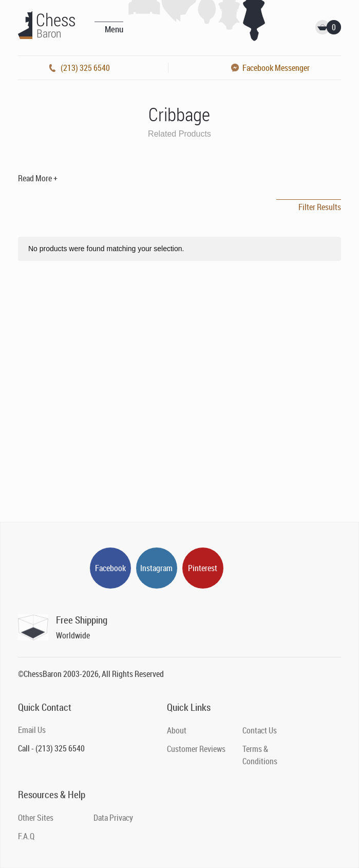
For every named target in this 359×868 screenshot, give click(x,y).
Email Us (32, 730)
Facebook (110, 568)
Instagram (156, 568)
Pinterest (203, 568)
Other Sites (36, 818)
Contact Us (260, 730)
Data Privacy (113, 818)
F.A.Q (26, 836)
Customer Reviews (196, 749)
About (177, 730)
